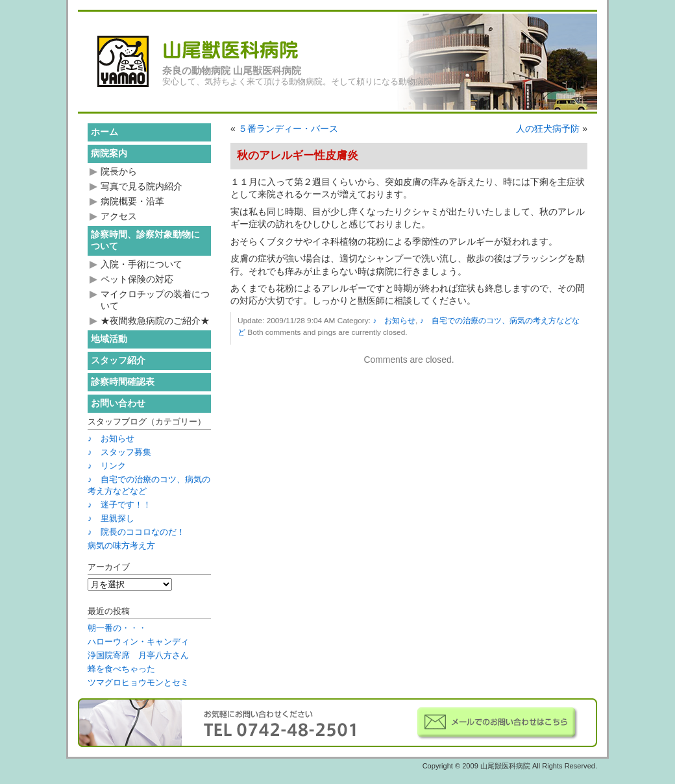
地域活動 (109, 339)
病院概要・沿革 (132, 201)
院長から (119, 171)
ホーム (104, 132)
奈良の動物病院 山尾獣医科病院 (232, 71)
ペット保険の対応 (137, 279)
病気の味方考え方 (121, 545)
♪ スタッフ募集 (119, 452)
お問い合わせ (118, 403)
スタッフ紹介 (118, 360)
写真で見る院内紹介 (141, 186)
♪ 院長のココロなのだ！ (136, 532)
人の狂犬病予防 (548, 129)
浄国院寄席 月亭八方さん (138, 655)
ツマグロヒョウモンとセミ (138, 682)
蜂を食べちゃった (121, 669)
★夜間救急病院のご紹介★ (155, 321)
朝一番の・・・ (117, 628)
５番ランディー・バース (288, 129)
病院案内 (109, 153)
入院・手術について (141, 264)
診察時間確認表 (123, 382)
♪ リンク (107, 466)
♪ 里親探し (111, 518)
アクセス (119, 216)
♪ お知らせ (394, 321)
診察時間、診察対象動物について (145, 240)
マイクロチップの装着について (155, 300)
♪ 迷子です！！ (119, 505)
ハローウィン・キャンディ (138, 642)
